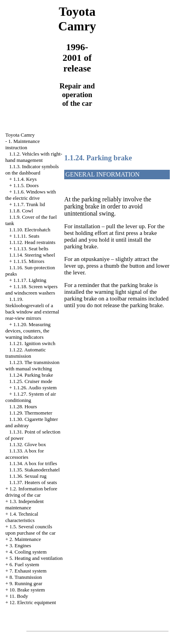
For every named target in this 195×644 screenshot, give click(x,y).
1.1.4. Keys (25, 179)
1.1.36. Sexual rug (28, 476)
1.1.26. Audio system (35, 388)
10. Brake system (27, 590)
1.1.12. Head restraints (32, 242)
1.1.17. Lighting (30, 280)
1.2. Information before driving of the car (31, 492)
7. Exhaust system (28, 571)
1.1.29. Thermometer (31, 413)
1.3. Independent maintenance (24, 504)
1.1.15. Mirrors (29, 261)
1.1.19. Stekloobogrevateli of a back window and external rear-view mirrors (32, 309)
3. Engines (20, 545)
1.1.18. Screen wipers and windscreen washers (31, 290)
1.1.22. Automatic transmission (25, 353)
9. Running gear (26, 583)
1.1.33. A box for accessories (24, 454)
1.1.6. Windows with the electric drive (30, 195)
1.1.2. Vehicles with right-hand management (34, 157)
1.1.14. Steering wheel (32, 255)
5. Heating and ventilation (36, 558)
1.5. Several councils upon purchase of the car (30, 530)
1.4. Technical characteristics (21, 517)
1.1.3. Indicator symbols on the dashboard (32, 170)
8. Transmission (26, 577)
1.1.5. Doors (26, 185)
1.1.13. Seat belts (31, 249)
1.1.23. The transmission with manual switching (32, 365)
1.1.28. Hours (23, 406)
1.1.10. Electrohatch (30, 230)
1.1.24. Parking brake (31, 375)
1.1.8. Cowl (21, 211)
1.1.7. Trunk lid (29, 204)
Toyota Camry (20, 135)
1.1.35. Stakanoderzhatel (34, 470)
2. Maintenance (25, 539)
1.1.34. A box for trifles (33, 463)
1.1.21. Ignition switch (32, 343)
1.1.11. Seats (26, 236)
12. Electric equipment (33, 602)
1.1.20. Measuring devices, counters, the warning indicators (28, 331)
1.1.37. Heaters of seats (33, 482)
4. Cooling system (28, 552)
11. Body (19, 596)
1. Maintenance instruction (22, 144)
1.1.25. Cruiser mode (31, 381)
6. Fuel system (24, 564)
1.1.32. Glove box (28, 444)
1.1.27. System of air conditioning (31, 397)
